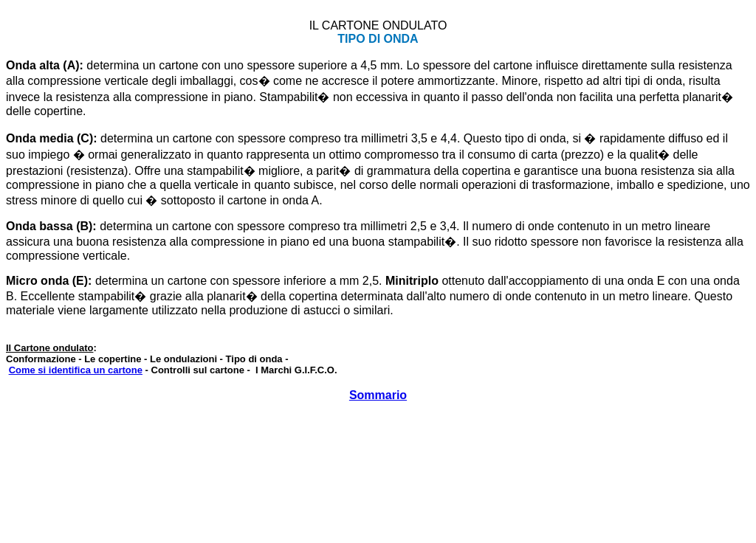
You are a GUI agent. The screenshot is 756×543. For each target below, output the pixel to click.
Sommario (378, 395)
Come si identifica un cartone (76, 370)
